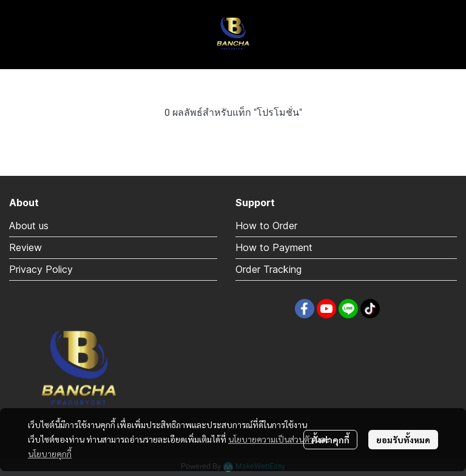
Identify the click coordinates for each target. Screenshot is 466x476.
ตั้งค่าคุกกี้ (330, 440)
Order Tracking (268, 269)
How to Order (266, 226)
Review (25, 247)
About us (29, 226)
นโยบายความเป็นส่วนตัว (271, 439)
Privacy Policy (41, 269)
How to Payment (274, 247)
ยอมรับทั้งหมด (403, 440)
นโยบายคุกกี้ (50, 454)
